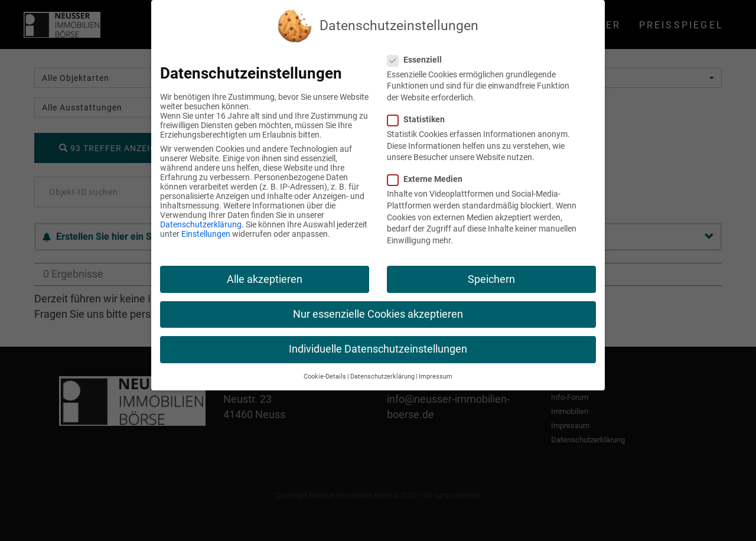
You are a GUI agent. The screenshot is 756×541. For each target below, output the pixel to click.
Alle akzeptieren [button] (265, 279)
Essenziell (419, 60)
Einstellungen (206, 234)
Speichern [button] (491, 279)
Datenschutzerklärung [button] (382, 377)
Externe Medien (430, 179)
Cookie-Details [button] (325, 377)
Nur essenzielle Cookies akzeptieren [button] (378, 314)
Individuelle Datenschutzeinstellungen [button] (378, 349)
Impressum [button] (436, 377)
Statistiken (421, 119)
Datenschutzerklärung (201, 224)
